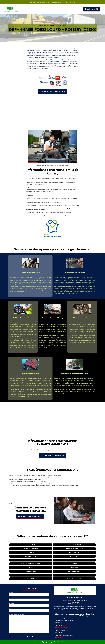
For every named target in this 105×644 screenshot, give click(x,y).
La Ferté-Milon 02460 (69, 553)
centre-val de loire (62, 602)
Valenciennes (61, 630)
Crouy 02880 (19, 553)
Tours (47, 627)
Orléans (41, 627)
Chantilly (36, 450)
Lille (50, 630)
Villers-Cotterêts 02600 (34, 545)
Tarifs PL (50, 9)
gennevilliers (45, 633)
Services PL (58, 9)
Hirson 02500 (87, 545)
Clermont (43, 450)
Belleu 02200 (69, 549)
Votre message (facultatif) (29, 601)
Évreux (32, 624)
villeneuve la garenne (57, 633)
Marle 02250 (42, 553)
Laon (59, 450)
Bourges (64, 627)
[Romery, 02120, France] (52, 111)
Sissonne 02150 (31, 553)
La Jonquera (48, 624)
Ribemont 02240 (58, 549)
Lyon (41, 624)
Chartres (57, 627)
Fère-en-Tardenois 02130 (67, 557)
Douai (54, 630)
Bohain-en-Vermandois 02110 (71, 545)
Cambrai (14, 624)
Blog (65, 9)
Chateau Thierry (42, 630)
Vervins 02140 (52, 557)
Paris (37, 624)
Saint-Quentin (66, 450)
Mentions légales (65, 639)
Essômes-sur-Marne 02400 (52, 545)
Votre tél (29, 582)
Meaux (27, 624)
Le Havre (69, 630)
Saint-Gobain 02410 (16, 549)
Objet (29, 588)
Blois (51, 627)
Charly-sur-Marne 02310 (38, 557)
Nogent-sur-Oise (51, 450)
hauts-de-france (62, 605)
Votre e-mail (29, 577)
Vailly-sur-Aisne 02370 (31, 549)
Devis (70, 9)
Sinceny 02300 (45, 549)
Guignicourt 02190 (54, 553)
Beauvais (30, 450)
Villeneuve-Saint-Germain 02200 (86, 549)
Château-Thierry (82, 450)
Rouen (75, 630)
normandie (60, 607)
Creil (20, 450)
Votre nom (29, 572)
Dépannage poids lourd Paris (37, 9)
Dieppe (80, 630)
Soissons (73, 450)
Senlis (24, 450)
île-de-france (60, 615)
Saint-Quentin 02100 (84, 553)
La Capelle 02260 (19, 545)
